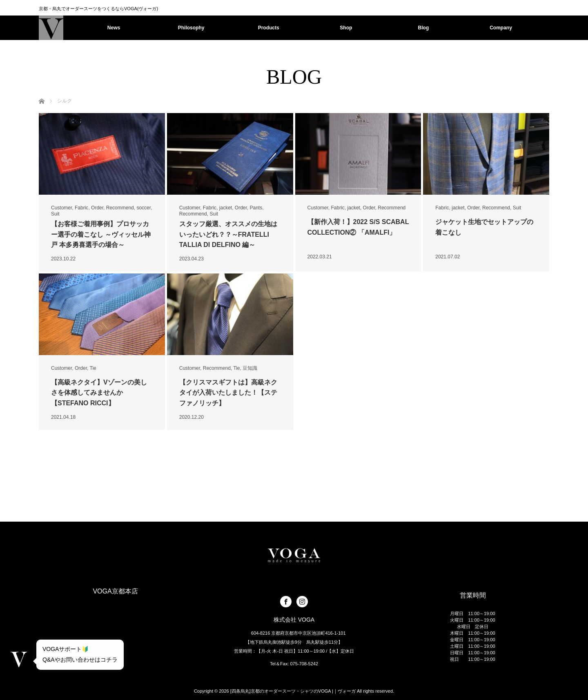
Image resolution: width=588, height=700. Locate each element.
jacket (226, 208)
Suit (55, 214)
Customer (61, 208)
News (114, 28)
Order (97, 208)
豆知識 (250, 368)
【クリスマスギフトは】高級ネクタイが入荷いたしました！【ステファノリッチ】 (228, 393)
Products (269, 28)
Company (501, 28)
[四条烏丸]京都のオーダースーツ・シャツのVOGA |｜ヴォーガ (293, 691)
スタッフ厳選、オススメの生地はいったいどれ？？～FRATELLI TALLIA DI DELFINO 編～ (228, 234)
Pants (256, 208)
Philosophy (191, 28)
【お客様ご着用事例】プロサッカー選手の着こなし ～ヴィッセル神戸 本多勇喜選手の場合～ (101, 234)
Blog (424, 28)
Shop (346, 28)
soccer (144, 208)
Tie (93, 368)
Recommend (120, 208)
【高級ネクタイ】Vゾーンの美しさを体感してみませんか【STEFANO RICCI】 (99, 393)
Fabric (81, 208)
